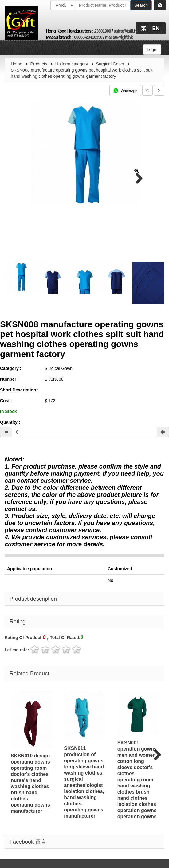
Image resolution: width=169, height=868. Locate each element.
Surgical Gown (110, 64)
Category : (11, 367)
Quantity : (10, 421)
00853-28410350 (88, 37)
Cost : (6, 399)
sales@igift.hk (126, 31)
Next (137, 179)
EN (156, 28)
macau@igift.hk (119, 37)
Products (39, 64)
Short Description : (19, 389)
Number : (9, 378)
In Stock (8, 410)
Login (152, 49)
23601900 (102, 31)
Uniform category (72, 64)
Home (16, 64)
